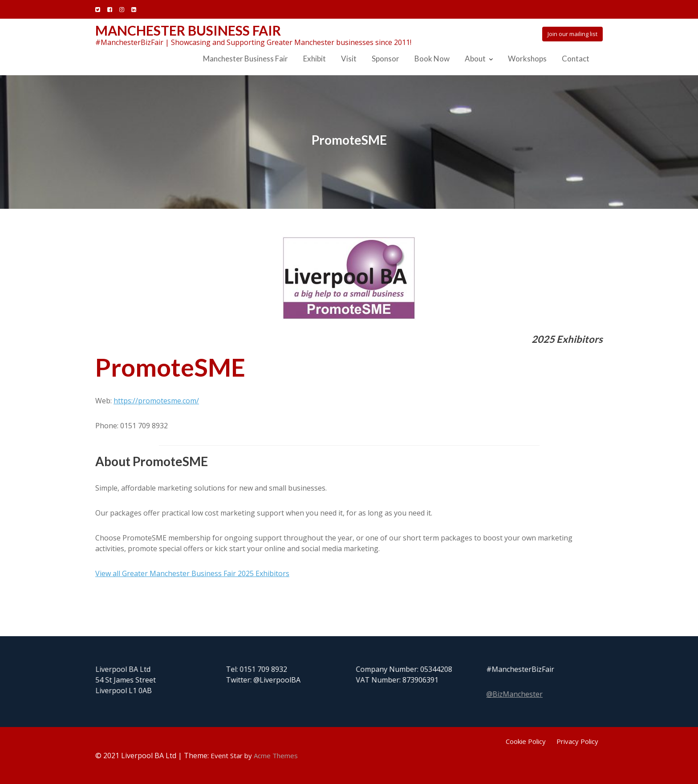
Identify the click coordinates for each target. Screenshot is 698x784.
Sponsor (386, 59)
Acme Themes (276, 756)
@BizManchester (515, 693)
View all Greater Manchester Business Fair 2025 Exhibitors (192, 573)
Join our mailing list (572, 34)
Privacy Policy (577, 741)
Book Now (432, 59)
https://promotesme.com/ (156, 401)
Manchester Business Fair (188, 30)
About (475, 59)
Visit (349, 59)
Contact (576, 59)
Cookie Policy (526, 741)
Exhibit (315, 59)
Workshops (527, 59)
